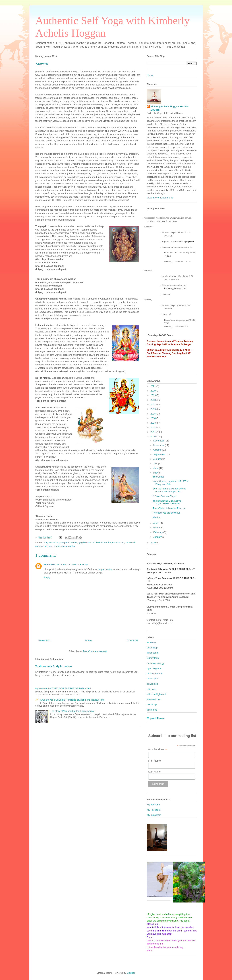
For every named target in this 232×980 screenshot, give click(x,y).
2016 (153, 409)
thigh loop (152, 710)
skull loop (152, 704)
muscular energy (156, 663)
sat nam (48, 546)
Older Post (132, 640)
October (158, 450)
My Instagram (154, 815)
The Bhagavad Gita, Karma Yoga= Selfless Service (167, 502)
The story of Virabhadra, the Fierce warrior (72, 711)
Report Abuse (156, 718)
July (156, 463)
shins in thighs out (156, 694)
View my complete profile (160, 198)
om (123, 542)
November (159, 445)
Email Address (158, 750)
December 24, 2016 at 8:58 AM (72, 565)
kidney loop (153, 658)
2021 (153, 386)
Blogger (131, 973)
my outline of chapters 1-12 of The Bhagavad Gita (170, 483)
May (156, 473)
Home (89, 640)
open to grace (154, 668)
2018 (153, 400)
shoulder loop (154, 699)
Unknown (49, 565)
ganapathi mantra (68, 542)
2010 (153, 436)
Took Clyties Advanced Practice (169, 508)
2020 (153, 391)
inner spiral (153, 653)
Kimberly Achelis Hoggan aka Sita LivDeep (169, 108)
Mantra (156, 517)
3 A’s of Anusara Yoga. (164, 496)
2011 (153, 432)
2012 (153, 427)
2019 (153, 395)
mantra (116, 542)
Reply (47, 577)
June (156, 468)
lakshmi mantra (103, 542)
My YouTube (153, 805)
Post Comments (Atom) (95, 651)
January (158, 537)
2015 (153, 414)
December (159, 441)
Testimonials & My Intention (54, 666)
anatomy (151, 642)
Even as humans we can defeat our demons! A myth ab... (169, 490)
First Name (154, 761)
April (156, 523)
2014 (153, 418)
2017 (153, 404)
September (159, 454)
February (158, 532)
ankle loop (152, 648)
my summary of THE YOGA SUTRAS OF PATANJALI (63, 688)
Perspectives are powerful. (166, 513)
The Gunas (158, 477)
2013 (153, 423)
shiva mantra (68, 546)
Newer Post (44, 640)
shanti (57, 546)
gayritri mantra (86, 542)
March (157, 528)
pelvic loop (152, 684)
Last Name (154, 772)
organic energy (155, 674)
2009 (153, 543)
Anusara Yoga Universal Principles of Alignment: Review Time (72, 700)
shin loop (152, 689)
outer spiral (153, 679)
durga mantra (51, 542)
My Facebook (154, 810)
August (157, 459)
